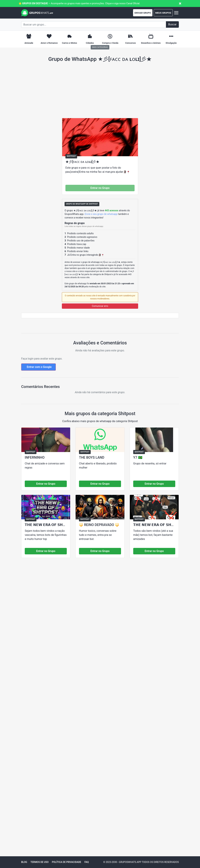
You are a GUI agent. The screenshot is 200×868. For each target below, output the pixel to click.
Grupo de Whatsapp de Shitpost (82, 204)
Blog (24, 862)
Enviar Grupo (143, 13)
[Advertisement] (100, 90)
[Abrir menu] (176, 13)
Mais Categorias (100, 47)
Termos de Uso (40, 862)
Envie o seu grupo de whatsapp (101, 214)
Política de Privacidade (67, 862)
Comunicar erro (100, 306)
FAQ (87, 862)
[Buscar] (172, 24)
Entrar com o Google (39, 367)
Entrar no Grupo (100, 188)
